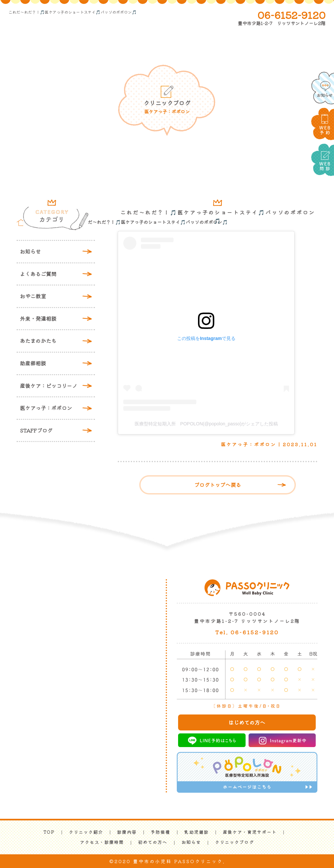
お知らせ (30, 251)
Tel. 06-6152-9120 (247, 632)
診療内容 (127, 832)
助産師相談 (33, 363)
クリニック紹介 (86, 832)
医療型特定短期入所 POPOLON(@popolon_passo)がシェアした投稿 (206, 424)
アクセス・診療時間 (102, 842)
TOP (49, 832)
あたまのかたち (38, 341)
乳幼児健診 (197, 832)
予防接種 (160, 832)
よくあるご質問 (38, 274)
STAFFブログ (36, 430)
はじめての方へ (247, 722)
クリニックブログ (235, 842)
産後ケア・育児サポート (250, 832)
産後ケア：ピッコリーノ (49, 386)
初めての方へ (153, 842)
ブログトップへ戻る (218, 485)
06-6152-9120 (291, 15)
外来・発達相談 (38, 318)
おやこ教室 (33, 296)
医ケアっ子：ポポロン (46, 408)
